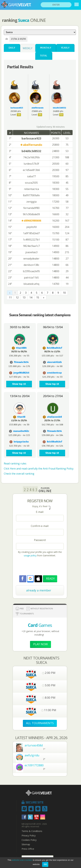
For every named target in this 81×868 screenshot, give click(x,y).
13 (24, 297)
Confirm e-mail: (40, 526)
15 (38, 297)
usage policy (30, 555)
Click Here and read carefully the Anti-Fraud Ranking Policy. (39, 469)
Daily (12, 48)
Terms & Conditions (32, 831)
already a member (39, 590)
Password (40, 540)
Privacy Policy (29, 836)
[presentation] (40, 567)
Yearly (65, 48)
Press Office (28, 849)
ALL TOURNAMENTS (40, 723)
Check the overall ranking (19, 474)
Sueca (24, 20)
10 (64, 293)
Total (44, 56)
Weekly (28, 48)
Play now (40, 644)
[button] (30, 578)
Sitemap (26, 844)
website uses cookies (22, 860)
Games (40, 625)
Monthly (46, 48)
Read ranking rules (15, 463)
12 (17, 297)
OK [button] (45, 864)
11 (10, 297)
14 (31, 297)
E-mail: (40, 512)
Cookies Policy (29, 840)
